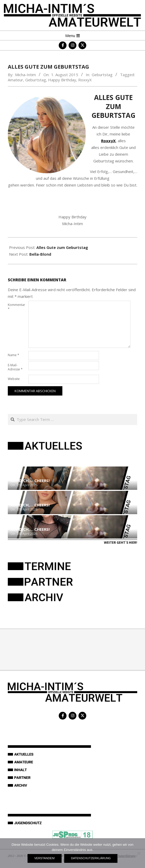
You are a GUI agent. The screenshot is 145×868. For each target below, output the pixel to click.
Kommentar (17, 307)
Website (14, 379)
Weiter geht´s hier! (121, 543)
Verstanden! (45, 858)
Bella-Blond (40, 254)
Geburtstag (102, 75)
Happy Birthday (62, 80)
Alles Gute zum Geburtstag (62, 247)
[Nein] (139, 853)
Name (14, 355)
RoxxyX (85, 80)
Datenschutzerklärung (91, 858)
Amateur (15, 80)
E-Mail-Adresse (15, 367)
